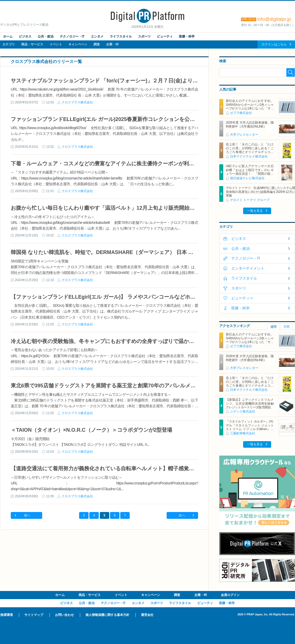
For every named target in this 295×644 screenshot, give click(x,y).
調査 (97, 44)
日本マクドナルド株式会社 (249, 156)
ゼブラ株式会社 (241, 113)
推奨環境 (7, 615)
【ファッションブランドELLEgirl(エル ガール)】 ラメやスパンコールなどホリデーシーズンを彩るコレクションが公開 (150, 297)
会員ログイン (230, 595)
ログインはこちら (274, 44)
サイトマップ (34, 615)
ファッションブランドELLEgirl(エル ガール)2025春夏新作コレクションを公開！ (105, 119)
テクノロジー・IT (72, 36)
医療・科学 (187, 36)
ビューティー (242, 298)
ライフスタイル (121, 36)
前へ (27, 515)
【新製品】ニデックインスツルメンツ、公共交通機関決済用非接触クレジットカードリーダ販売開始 (250, 403)
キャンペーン (78, 44)
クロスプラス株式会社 (77, 102)
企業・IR (112, 44)
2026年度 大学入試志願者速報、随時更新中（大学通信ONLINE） (250, 124)
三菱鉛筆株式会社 (243, 433)
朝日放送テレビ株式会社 (247, 178)
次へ (182, 515)
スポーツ (144, 36)
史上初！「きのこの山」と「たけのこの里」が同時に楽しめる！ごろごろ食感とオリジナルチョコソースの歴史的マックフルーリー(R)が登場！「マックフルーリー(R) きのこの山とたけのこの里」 (250, 154)
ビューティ (165, 36)
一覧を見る (255, 211)
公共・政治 (46, 36)
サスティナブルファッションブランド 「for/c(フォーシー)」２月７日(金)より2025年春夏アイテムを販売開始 (139, 81)
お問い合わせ (64, 615)
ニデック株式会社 (243, 411)
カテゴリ (9, 44)
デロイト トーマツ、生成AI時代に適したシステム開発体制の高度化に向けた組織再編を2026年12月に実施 (260, 192)
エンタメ (97, 36)
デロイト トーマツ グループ (250, 200)
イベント (56, 44)
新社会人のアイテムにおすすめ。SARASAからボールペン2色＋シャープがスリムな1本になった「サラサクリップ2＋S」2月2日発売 (250, 106)
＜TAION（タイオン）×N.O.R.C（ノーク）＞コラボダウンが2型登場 (91, 430)
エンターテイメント (248, 268)
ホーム (8, 36)
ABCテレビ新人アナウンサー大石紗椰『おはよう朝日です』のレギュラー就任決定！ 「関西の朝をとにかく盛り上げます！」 (250, 172)
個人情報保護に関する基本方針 (107, 615)
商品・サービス (32, 44)
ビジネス (25, 36)
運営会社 (147, 615)
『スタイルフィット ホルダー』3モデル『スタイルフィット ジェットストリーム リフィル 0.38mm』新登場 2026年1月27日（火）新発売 (250, 427)
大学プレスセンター (244, 135)
